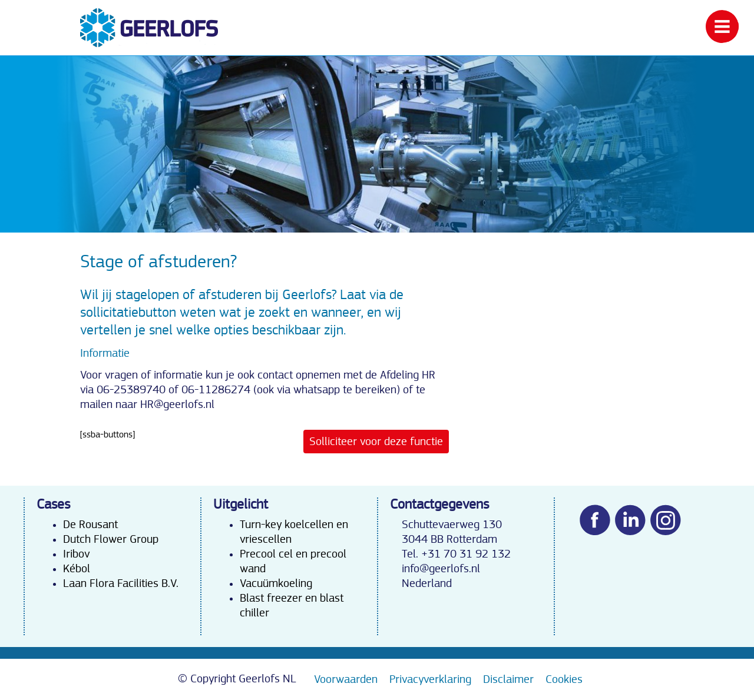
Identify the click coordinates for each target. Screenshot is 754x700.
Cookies (564, 679)
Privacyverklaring (430, 679)
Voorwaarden (346, 679)
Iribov (76, 554)
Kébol (77, 569)
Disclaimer (508, 679)
